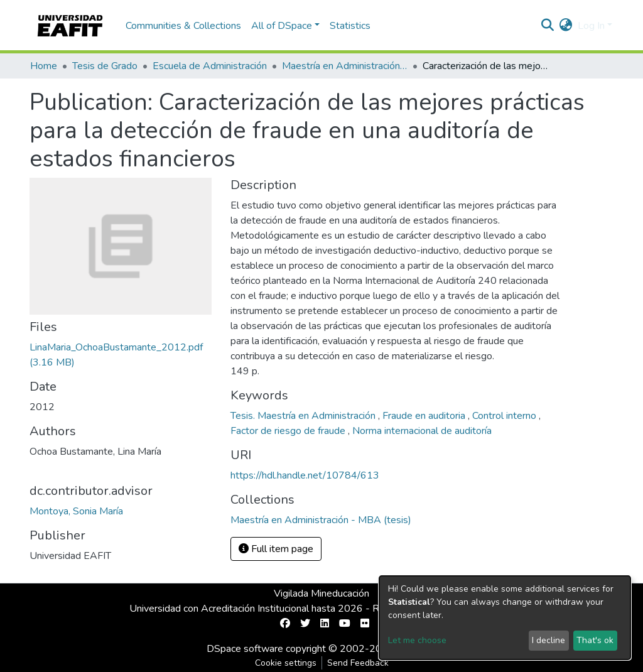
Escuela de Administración (210, 66)
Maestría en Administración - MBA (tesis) (345, 66)
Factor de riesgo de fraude (289, 431)
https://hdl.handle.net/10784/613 (305, 475)
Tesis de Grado (105, 66)
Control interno (505, 416)
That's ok (595, 640)
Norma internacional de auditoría (422, 431)
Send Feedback (358, 663)
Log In (591, 26)
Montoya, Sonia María (76, 511)
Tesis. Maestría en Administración (304, 416)
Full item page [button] (276, 549)
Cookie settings (286, 663)
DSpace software (245, 649)
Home (44, 66)
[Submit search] (548, 26)
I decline (548, 640)
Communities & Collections (183, 26)
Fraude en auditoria (425, 416)
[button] (566, 26)
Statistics (350, 26)
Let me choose (417, 640)
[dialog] (505, 618)
